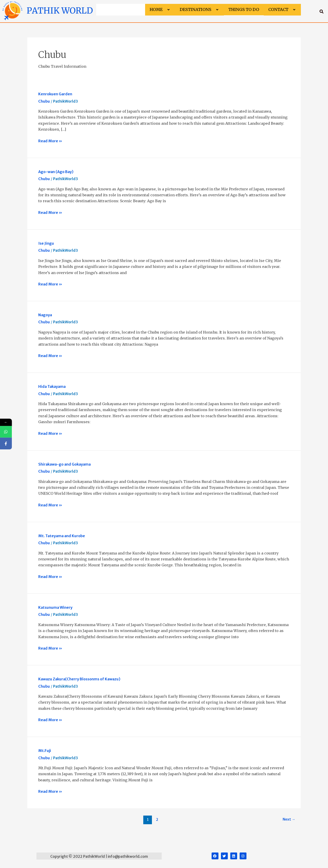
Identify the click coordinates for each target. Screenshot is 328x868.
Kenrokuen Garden (55, 94)
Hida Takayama (52, 386)
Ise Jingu (46, 243)
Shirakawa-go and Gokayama (64, 464)
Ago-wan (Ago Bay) (56, 172)
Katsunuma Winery (55, 607)
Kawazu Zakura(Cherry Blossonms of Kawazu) (79, 679)
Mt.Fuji (45, 751)
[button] (164, 10)
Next (289, 819)
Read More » (50, 141)
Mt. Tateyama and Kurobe (62, 536)
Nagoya (45, 315)
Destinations (200, 9)
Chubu (44, 101)
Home (160, 9)
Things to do (244, 9)
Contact (282, 9)
